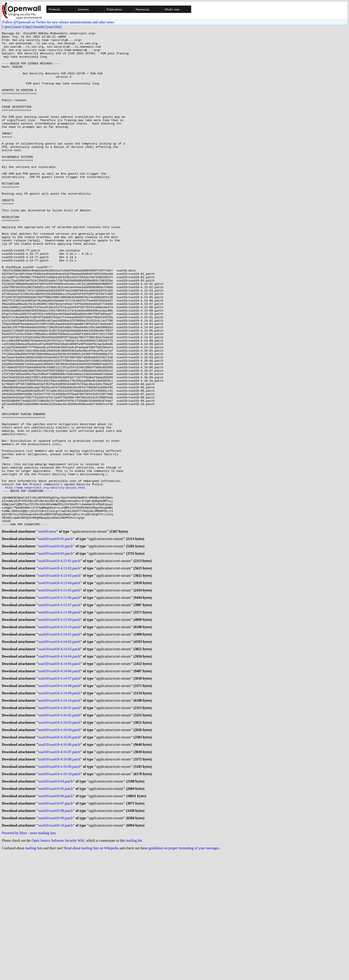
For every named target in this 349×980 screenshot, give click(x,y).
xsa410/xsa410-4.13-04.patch (59, 687)
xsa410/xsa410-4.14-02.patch (59, 751)
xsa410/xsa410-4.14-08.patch (59, 799)
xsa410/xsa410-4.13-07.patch (59, 711)
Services (83, 9)
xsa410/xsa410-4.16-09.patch (59, 887)
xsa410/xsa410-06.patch (56, 920)
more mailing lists (43, 959)
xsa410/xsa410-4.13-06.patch (59, 703)
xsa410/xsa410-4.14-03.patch (59, 759)
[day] (28, 27)
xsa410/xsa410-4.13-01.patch (59, 663)
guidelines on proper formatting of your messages (184, 974)
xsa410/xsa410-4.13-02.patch (59, 671)
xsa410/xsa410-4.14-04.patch (59, 767)
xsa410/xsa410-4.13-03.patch (59, 679)
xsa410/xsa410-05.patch (56, 912)
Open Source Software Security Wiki (58, 967)
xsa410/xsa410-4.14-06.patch (59, 783)
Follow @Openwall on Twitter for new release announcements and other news (58, 22)
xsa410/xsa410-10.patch (56, 952)
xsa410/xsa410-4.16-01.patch (59, 823)
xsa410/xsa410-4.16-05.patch (59, 855)
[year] (50, 27)
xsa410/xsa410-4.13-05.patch (59, 695)
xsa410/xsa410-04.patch (56, 904)
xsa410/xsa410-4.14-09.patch (59, 807)
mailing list (134, 967)
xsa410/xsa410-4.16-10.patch (59, 895)
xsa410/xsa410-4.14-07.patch (59, 791)
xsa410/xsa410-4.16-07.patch (59, 871)
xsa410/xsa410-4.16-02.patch (59, 831)
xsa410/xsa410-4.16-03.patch (59, 839)
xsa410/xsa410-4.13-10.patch (59, 735)
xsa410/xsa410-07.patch (56, 928)
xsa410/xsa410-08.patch (56, 936)
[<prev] (7, 27)
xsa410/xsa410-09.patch (56, 944)
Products (54, 9)
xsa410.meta (47, 631)
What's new (172, 9)
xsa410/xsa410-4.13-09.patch (59, 727)
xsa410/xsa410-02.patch (56, 647)
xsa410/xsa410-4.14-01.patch (59, 743)
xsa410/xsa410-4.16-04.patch (59, 847)
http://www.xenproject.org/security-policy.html (45, 579)
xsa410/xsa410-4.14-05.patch (59, 775)
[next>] (19, 27)
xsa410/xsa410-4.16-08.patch (59, 879)
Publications (114, 9)
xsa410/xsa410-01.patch (56, 639)
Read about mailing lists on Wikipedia (91, 974)
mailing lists (34, 974)
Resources (142, 9)
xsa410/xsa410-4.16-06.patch (59, 863)
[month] (39, 27)
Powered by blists (14, 959)
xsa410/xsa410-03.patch (56, 655)
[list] (58, 27)
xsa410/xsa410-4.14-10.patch (59, 815)
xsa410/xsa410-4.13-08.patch (59, 719)
